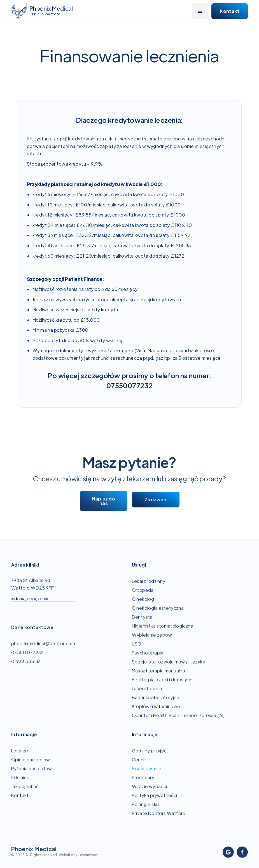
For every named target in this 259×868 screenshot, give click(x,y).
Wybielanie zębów (152, 640)
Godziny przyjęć (149, 756)
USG (137, 649)
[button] (200, 11)
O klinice (20, 783)
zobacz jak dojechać (30, 604)
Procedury (143, 783)
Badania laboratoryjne (156, 703)
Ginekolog (143, 604)
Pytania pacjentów (32, 774)
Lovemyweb (88, 860)
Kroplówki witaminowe (156, 711)
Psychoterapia (148, 658)
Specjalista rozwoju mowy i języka (170, 667)
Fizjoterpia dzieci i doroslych (162, 685)
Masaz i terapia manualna (159, 676)
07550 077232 (28, 658)
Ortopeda (143, 595)
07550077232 (129, 385)
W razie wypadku (150, 791)
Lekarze (20, 756)
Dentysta (142, 622)
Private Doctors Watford (159, 818)
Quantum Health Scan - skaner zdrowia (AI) (179, 720)
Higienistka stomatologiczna (163, 631)
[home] (42, 11)
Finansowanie (147, 774)
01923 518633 (26, 666)
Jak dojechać (25, 791)
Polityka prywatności (155, 800)
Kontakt (20, 800)
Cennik (139, 765)
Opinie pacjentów (31, 765)
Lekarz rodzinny (149, 586)
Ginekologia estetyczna (158, 613)
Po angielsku (145, 809)
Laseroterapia (147, 694)
